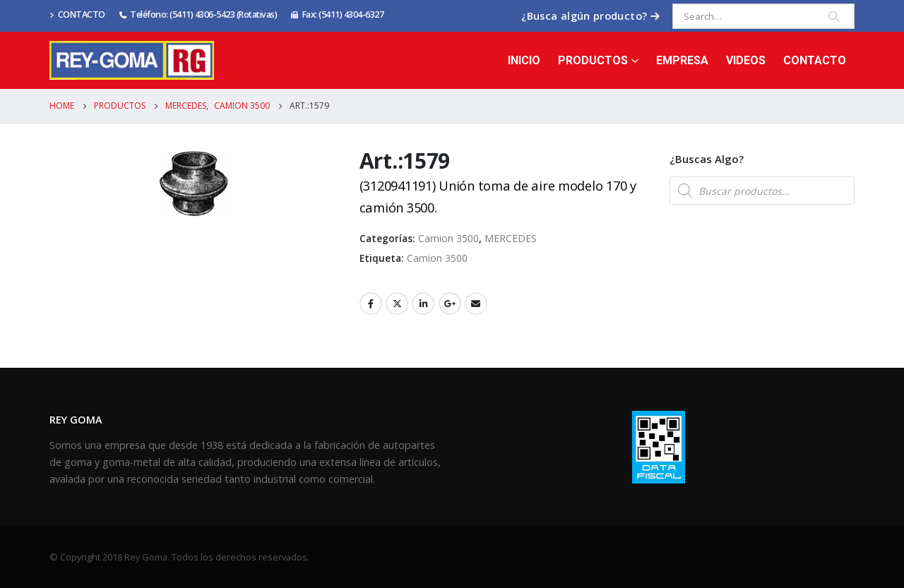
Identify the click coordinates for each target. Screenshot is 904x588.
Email (476, 304)
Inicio (524, 60)
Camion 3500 (448, 238)
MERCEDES (511, 238)
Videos (746, 60)
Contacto (815, 60)
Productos (593, 60)
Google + (450, 304)
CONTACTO (77, 14)
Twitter (397, 304)
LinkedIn (423, 304)
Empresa (682, 60)
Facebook (371, 304)
